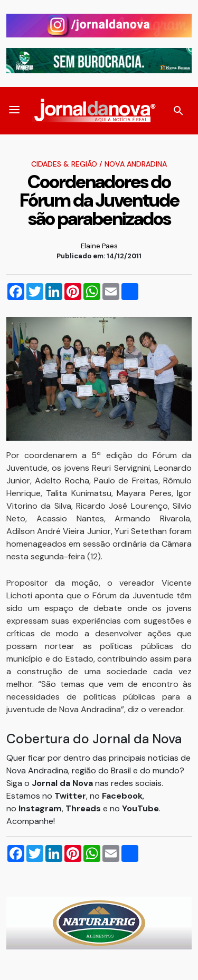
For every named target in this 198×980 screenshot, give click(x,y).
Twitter (70, 796)
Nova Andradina (136, 164)
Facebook (122, 796)
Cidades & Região (64, 164)
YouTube (140, 808)
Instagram (40, 808)
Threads (84, 808)
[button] (14, 111)
